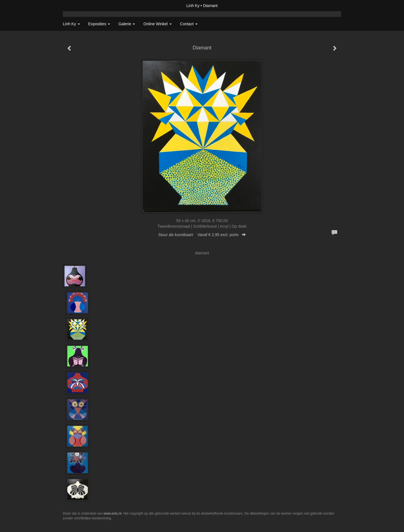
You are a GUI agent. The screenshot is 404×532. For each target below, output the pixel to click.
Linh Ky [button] (71, 24)
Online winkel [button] (157, 24)
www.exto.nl (113, 513)
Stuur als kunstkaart (202, 235)
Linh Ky (193, 6)
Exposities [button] (99, 24)
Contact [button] (189, 24)
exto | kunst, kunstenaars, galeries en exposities (79, 6)
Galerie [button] (127, 24)
